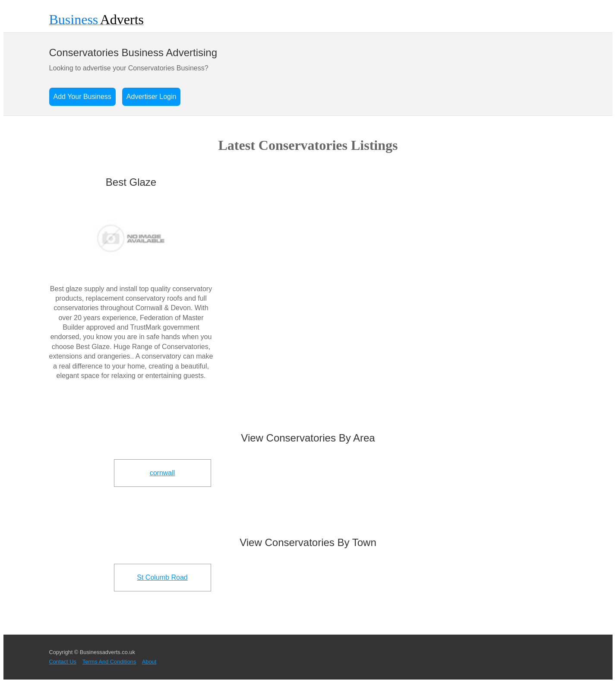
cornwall (163, 473)
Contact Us (63, 662)
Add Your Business (82, 97)
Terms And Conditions (109, 662)
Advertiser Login (152, 97)
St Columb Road (162, 577)
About (149, 662)
